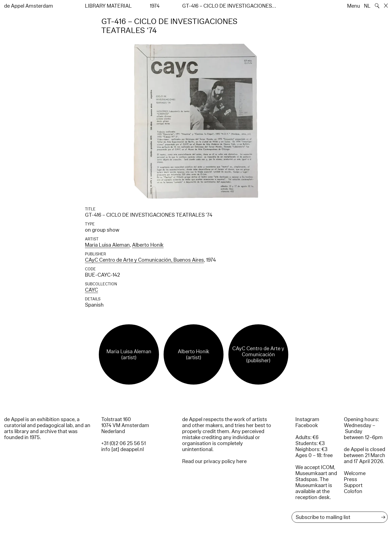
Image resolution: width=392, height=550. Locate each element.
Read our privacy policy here (214, 461)
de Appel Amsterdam (29, 6)
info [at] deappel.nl (122, 449)
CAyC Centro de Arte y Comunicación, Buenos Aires (144, 260)
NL (367, 6)
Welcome (355, 473)
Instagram (307, 419)
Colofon (353, 491)
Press (350, 479)
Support (353, 485)
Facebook (307, 425)
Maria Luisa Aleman (107, 245)
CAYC (91, 290)
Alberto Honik (148, 245)
